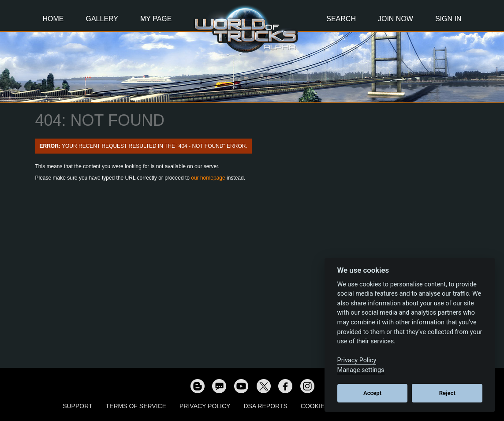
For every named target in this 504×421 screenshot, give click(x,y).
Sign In (448, 19)
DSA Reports (265, 406)
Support (77, 406)
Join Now (396, 19)
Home (53, 19)
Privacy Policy (205, 406)
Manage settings (361, 370)
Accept (372, 393)
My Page (156, 19)
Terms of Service (136, 406)
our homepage (208, 178)
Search (341, 19)
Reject (447, 393)
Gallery (102, 19)
